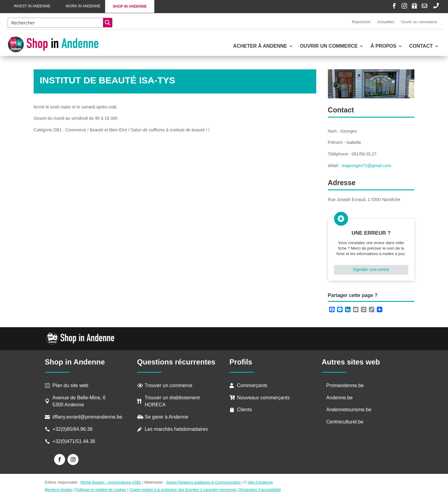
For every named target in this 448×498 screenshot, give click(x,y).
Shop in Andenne (130, 6)
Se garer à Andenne (167, 417)
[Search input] (56, 23)
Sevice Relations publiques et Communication (203, 482)
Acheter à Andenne (260, 46)
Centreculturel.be (345, 422)
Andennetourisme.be (349, 410)
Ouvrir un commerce (419, 22)
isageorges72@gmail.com (366, 166)
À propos (383, 46)
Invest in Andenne (32, 6)
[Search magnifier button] (108, 23)
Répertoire (361, 22)
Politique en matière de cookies (101, 490)
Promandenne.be (345, 385)
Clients (245, 410)
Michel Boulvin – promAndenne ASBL (111, 482)
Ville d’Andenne (260, 482)
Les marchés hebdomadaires (176, 429)
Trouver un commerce (169, 385)
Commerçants (252, 385)
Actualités (386, 22)
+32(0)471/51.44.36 (75, 441)
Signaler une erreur (371, 269)
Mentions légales (59, 490)
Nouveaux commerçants (264, 398)
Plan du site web (70, 385)
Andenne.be (340, 398)
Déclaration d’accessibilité (260, 490)
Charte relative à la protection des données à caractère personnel (183, 490)
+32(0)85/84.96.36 (73, 429)
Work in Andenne (83, 6)
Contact (421, 46)
